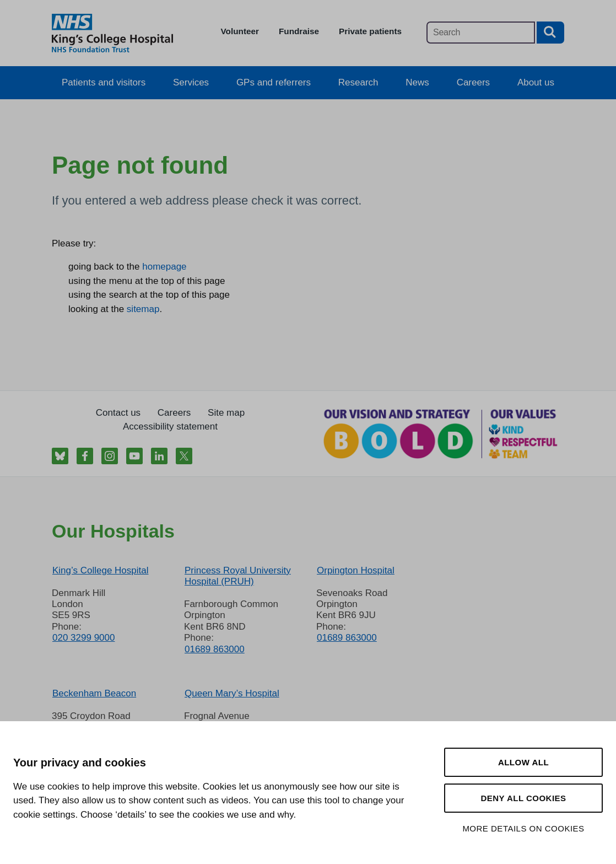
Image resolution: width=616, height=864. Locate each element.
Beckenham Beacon (94, 693)
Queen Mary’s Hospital (232, 693)
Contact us (118, 413)
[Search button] (550, 33)
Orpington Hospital (356, 570)
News (417, 82)
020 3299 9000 (83, 638)
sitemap (143, 309)
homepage (164, 267)
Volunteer (240, 31)
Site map (226, 413)
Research (358, 82)
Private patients (370, 31)
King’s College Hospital (101, 570)
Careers (473, 82)
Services (191, 82)
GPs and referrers (274, 82)
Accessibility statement (170, 426)
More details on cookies (523, 828)
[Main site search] (481, 33)
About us (536, 82)
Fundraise (299, 31)
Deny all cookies (523, 798)
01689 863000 (215, 649)
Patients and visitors (104, 82)
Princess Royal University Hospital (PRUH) (238, 576)
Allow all (523, 762)
